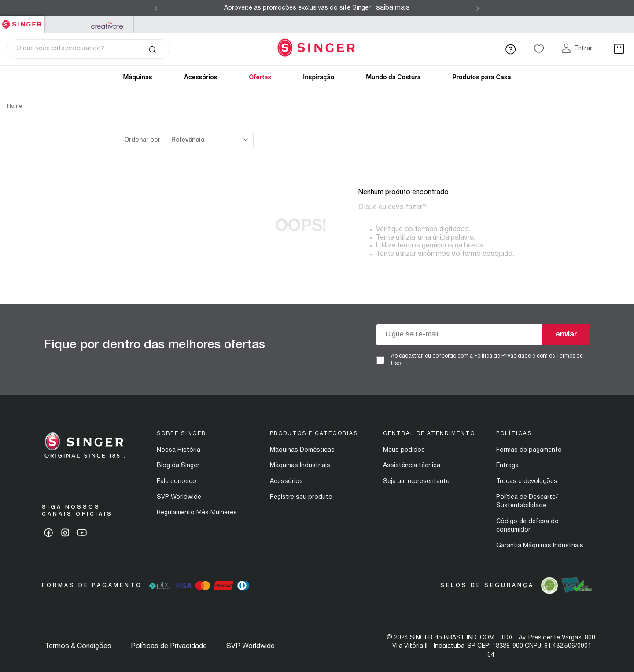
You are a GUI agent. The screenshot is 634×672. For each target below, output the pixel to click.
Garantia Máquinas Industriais (540, 546)
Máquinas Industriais (300, 466)
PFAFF (63, 24)
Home (15, 106)
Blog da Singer (178, 466)
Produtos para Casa (482, 77)
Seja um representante (416, 482)
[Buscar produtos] (152, 49)
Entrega (507, 466)
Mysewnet (107, 24)
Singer (22, 21)
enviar (566, 335)
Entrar (583, 49)
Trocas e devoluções (527, 482)
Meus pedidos (404, 450)
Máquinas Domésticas (302, 450)
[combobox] (88, 49)
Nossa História (179, 450)
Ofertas (260, 77)
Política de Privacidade (503, 356)
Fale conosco (177, 482)
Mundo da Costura (393, 77)
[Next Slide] (478, 8)
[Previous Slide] (156, 8)
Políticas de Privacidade (169, 646)
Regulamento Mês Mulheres (197, 513)
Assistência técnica (412, 466)
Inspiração (319, 77)
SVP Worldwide (179, 497)
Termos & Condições (78, 646)
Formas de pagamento (529, 450)
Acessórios (201, 77)
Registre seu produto (301, 497)
